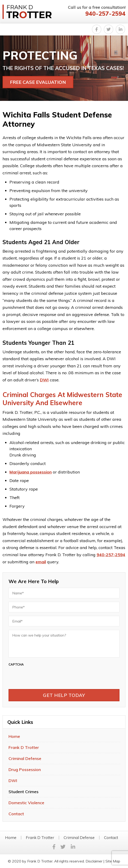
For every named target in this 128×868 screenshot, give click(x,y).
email (41, 562)
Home (14, 736)
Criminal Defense (25, 758)
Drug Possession (25, 770)
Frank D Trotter (24, 747)
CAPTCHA (16, 664)
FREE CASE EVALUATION (38, 82)
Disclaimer (94, 861)
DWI (44, 380)
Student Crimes (24, 792)
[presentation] (64, 677)
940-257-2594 (105, 13)
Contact (16, 814)
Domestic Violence (26, 803)
